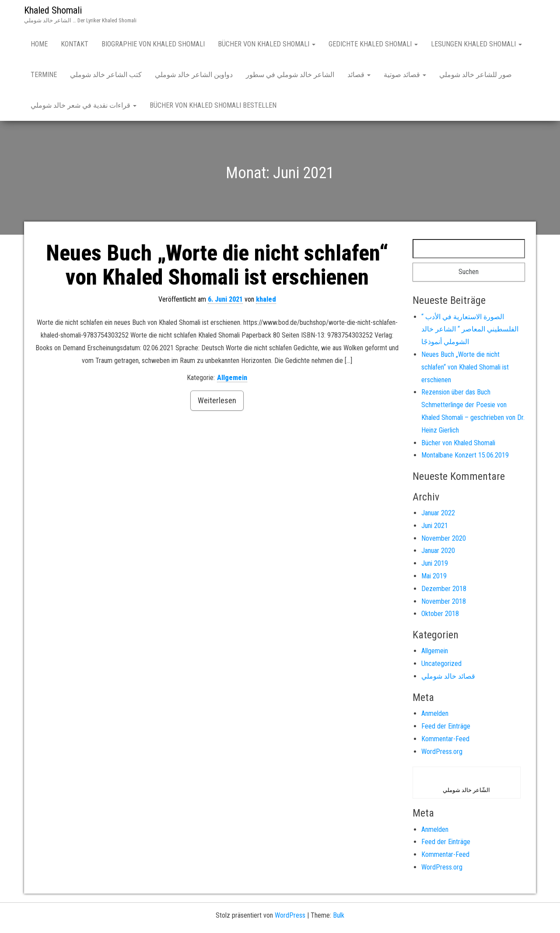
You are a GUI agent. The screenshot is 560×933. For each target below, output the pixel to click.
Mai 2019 (434, 576)
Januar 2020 (438, 551)
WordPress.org (442, 752)
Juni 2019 (435, 563)
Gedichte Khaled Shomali (373, 44)
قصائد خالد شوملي (448, 676)
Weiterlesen (217, 400)
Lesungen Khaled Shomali (476, 44)
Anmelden (435, 713)
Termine (44, 75)
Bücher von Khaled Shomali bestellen (213, 105)
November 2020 (444, 538)
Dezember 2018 (444, 589)
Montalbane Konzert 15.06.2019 (465, 455)
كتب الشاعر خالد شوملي (106, 75)
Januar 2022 (438, 513)
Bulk (339, 915)
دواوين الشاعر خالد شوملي (194, 75)
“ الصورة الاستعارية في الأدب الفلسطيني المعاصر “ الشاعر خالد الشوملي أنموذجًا (470, 329)
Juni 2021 (435, 526)
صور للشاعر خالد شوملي (476, 75)
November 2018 (444, 601)
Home (39, 44)
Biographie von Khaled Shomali (153, 44)
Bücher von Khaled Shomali (267, 44)
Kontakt (75, 44)
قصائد (359, 75)
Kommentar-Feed (445, 739)
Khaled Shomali (53, 10)
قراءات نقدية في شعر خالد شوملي (84, 105)
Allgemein (232, 378)
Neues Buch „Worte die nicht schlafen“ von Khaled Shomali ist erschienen (217, 265)
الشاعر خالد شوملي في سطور (290, 75)
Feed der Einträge (446, 726)
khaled (266, 299)
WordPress (290, 915)
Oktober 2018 (440, 614)
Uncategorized (441, 664)
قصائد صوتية (405, 75)
